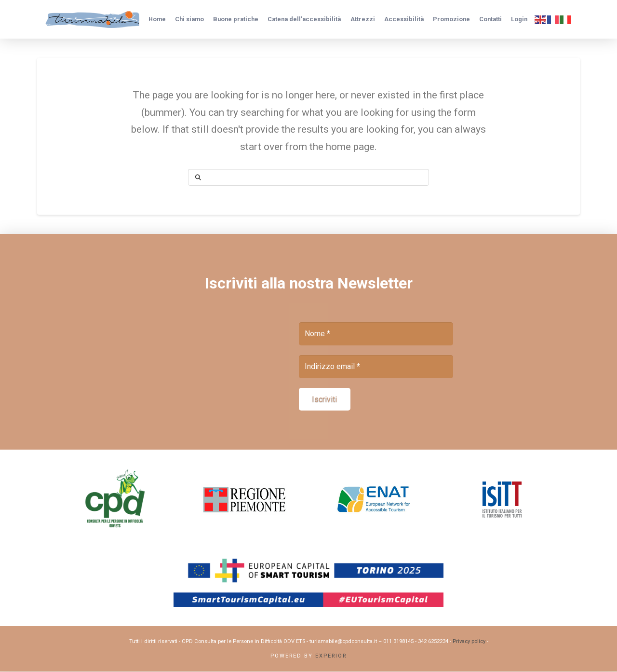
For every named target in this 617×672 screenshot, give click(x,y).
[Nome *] (376, 334)
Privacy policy (469, 642)
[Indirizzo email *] (376, 367)
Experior (331, 656)
